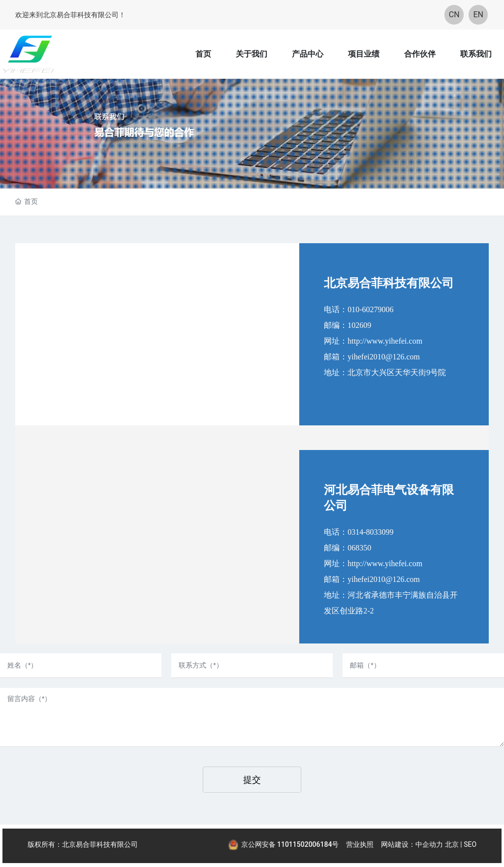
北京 (452, 844)
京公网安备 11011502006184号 (290, 844)
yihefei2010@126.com (384, 357)
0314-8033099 (370, 532)
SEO (470, 844)
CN (454, 15)
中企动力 (429, 844)
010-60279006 (370, 309)
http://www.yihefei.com (385, 341)
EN (479, 15)
